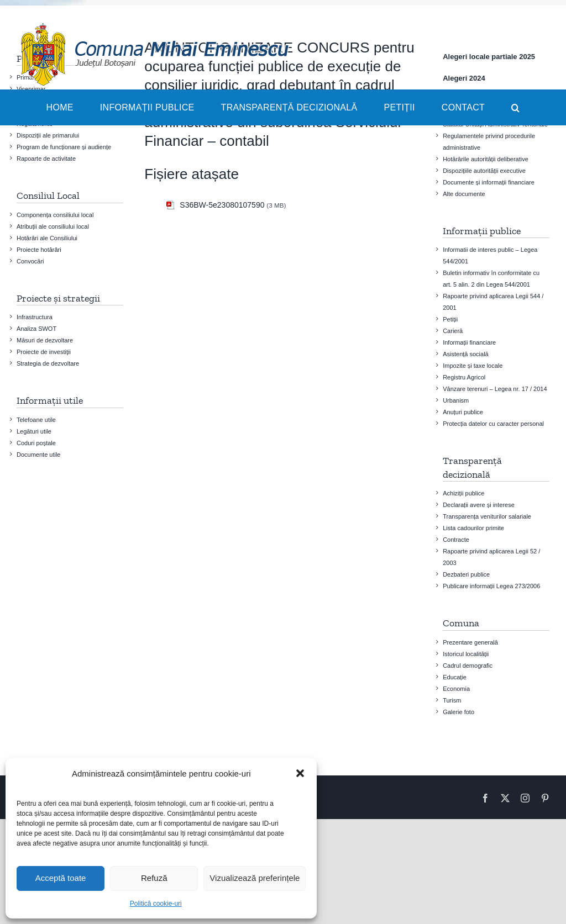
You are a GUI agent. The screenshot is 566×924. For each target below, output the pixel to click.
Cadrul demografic (468, 666)
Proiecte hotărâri (39, 250)
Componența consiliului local (55, 215)
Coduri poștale (36, 443)
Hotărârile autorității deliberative (486, 159)
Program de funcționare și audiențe (64, 147)
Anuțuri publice (463, 412)
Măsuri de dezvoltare (45, 340)
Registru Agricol (464, 377)
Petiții (450, 319)
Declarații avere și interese (479, 505)
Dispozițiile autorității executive (484, 171)
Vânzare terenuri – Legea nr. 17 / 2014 (495, 389)
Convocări (30, 261)
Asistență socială (466, 354)
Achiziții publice (463, 493)
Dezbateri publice (466, 574)
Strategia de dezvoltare (48, 363)
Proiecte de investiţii (44, 352)
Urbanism (456, 400)
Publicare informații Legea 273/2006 (491, 586)
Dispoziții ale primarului (48, 135)
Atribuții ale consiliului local (53, 226)
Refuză (154, 878)
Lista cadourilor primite (473, 528)
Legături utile (34, 431)
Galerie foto (458, 712)
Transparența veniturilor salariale (487, 516)
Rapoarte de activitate (46, 159)
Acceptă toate (61, 878)
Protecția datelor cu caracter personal (493, 424)
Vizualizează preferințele (255, 878)
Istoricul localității (466, 654)
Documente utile (39, 455)
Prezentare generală (470, 642)
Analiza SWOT (36, 329)
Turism (452, 700)
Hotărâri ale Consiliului (47, 238)
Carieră (453, 331)
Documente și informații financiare (489, 182)
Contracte (456, 540)
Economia (456, 689)
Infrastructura (35, 317)
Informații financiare (469, 342)
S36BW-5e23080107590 (222, 205)
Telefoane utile (36, 420)
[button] (300, 773)
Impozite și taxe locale (473, 366)
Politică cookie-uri (156, 904)
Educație (455, 677)
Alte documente (464, 194)
